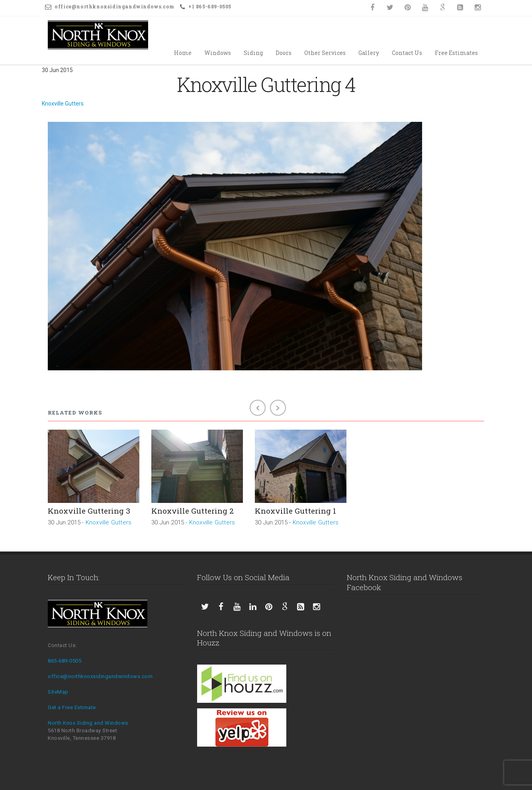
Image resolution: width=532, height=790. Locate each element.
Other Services (325, 53)
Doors (284, 53)
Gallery (369, 53)
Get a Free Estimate (72, 707)
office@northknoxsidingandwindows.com (100, 676)
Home (183, 53)
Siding (253, 53)
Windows (218, 53)
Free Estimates (456, 53)
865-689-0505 (65, 661)
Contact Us (407, 53)
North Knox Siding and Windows (88, 723)
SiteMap (58, 692)
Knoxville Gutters (63, 104)
